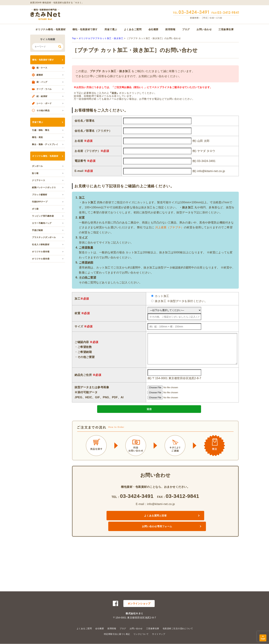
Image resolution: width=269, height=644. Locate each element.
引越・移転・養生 (41, 130)
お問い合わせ (204, 29)
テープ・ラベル (44, 89)
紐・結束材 (42, 96)
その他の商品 (43, 111)
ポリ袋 (35, 209)
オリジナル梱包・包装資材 (51, 29)
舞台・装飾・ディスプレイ (45, 144)
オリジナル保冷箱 (41, 252)
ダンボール (37, 166)
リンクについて (141, 634)
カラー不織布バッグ (42, 223)
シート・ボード (44, 103)
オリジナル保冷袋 (41, 259)
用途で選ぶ (111, 29)
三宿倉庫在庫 (226, 29)
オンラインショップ (139, 604)
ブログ (186, 29)
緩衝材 (40, 75)
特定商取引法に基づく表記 (117, 634)
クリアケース (38, 180)
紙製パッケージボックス (44, 188)
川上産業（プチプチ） (170, 227)
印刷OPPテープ (40, 202)
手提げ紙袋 (37, 230)
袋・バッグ (42, 82)
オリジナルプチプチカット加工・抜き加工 (101, 38)
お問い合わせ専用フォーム (184, 523)
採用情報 (170, 29)
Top (74, 38)
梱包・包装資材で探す (85, 29)
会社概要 (153, 29)
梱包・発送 (37, 137)
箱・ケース (42, 68)
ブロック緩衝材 (40, 195)
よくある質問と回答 (127, 523)
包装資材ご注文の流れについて (178, 629)
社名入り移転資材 (41, 244)
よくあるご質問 (133, 29)
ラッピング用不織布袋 (43, 216)
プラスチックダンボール (44, 237)
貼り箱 (35, 173)
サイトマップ (159, 634)
